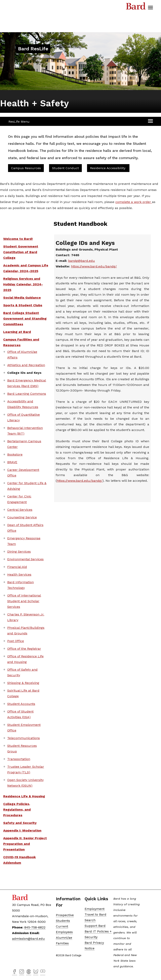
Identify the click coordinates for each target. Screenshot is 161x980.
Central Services (20, 510)
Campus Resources (26, 168)
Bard (136, 7)
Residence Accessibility (108, 168)
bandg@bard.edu (82, 261)
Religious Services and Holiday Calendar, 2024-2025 (23, 284)
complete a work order (134, 202)
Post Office (16, 641)
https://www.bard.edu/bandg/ (94, 266)
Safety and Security (20, 823)
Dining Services (19, 552)
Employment (95, 909)
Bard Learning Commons (27, 394)
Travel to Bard (95, 914)
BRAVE (12, 462)
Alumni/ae (64, 938)
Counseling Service (22, 517)
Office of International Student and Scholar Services (24, 601)
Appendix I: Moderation (22, 830)
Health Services (19, 574)
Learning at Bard (17, 332)
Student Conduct (65, 168)
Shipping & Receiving (23, 683)
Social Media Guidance (22, 298)
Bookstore (15, 454)
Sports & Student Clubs (23, 305)
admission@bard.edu (28, 939)
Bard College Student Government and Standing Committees (25, 319)
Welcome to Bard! (18, 239)
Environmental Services (25, 559)
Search (90, 920)
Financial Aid (17, 567)
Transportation (19, 759)
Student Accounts (21, 704)
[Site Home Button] (33, 49)
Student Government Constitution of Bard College (21, 252)
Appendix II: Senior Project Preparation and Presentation (25, 844)
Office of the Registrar (24, 649)
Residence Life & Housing (24, 796)
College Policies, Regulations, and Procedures (17, 810)
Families (62, 943)
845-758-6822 (35, 927)
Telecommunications (24, 738)
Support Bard (95, 926)
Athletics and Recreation (26, 365)
